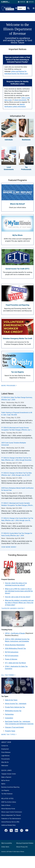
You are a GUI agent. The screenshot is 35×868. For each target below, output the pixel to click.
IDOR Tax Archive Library (9, 802)
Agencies (22, 2)
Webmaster (5, 766)
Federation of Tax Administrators (11, 819)
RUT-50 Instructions (12, 652)
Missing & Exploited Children (25, 843)
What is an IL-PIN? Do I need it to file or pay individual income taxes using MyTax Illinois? (19, 591)
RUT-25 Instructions (12, 656)
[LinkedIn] (16, 831)
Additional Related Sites (8, 825)
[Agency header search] (28, 8)
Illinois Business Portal (8, 809)
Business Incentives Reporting (10, 787)
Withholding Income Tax (13, 711)
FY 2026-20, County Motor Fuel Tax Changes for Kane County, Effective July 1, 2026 (17, 534)
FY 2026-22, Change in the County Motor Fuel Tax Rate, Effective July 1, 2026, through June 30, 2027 (17, 519)
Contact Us (5, 746)
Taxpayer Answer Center (9, 774)
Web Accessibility (7, 843)
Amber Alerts (5, 847)
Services (30, 2)
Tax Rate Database (7, 794)
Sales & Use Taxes (11, 700)
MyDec (3, 784)
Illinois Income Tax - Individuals (16, 704)
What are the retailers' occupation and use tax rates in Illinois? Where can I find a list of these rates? (19, 603)
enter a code (26, 98)
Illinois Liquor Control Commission (12, 812)
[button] (9, 386)
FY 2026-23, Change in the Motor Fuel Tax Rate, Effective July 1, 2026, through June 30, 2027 (17, 474)
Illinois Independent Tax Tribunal (11, 815)
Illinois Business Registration (15, 645)
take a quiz (8, 100)
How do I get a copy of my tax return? (18, 597)
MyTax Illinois (5, 780)
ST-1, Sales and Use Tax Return (15, 663)
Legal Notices (5, 756)
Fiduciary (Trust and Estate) (14, 727)
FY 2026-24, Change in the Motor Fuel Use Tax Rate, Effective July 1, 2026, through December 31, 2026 (16, 459)
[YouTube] (27, 831)
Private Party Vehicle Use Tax (15, 707)
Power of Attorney (11, 659)
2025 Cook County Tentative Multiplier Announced (14, 444)
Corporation (9, 718)
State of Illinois (6, 805)
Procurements (6, 759)
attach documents (20, 100)
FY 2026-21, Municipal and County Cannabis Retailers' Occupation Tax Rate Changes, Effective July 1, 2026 (17, 504)
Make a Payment (6, 777)
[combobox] (22, 8)
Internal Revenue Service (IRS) (10, 822)
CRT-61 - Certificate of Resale (15, 633)
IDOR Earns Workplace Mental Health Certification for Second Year (17, 489)
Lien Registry (5, 790)
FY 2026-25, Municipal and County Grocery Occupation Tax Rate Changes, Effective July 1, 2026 (16, 429)
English (20, 8)
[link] (6, 831)
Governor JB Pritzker (7, 852)
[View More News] (9, 547)
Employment (5, 749)
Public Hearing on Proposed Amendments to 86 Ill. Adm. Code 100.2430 (17, 414)
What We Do (5, 762)
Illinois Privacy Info (22, 847)
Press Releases (6, 752)
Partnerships (9, 714)
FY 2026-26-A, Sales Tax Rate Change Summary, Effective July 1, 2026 (17, 399)
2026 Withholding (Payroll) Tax (15, 648)
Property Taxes (10, 731)
